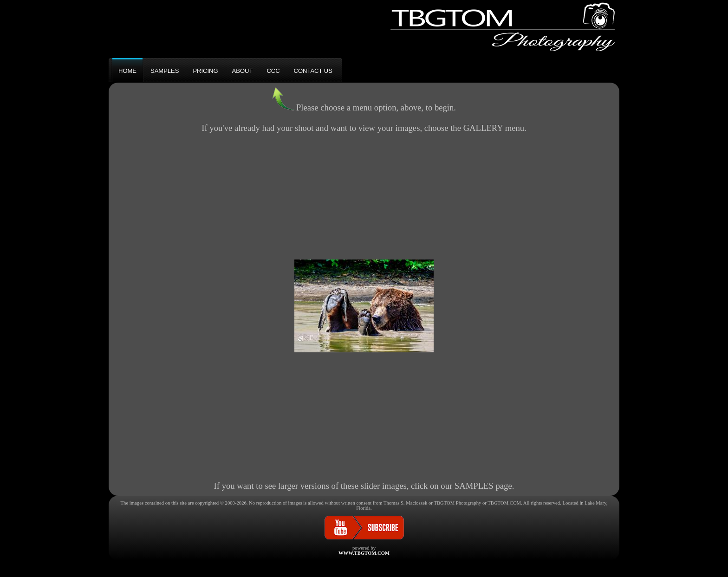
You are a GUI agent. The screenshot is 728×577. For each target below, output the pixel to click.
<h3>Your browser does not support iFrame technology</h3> (364, 306)
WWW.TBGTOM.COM (364, 553)
